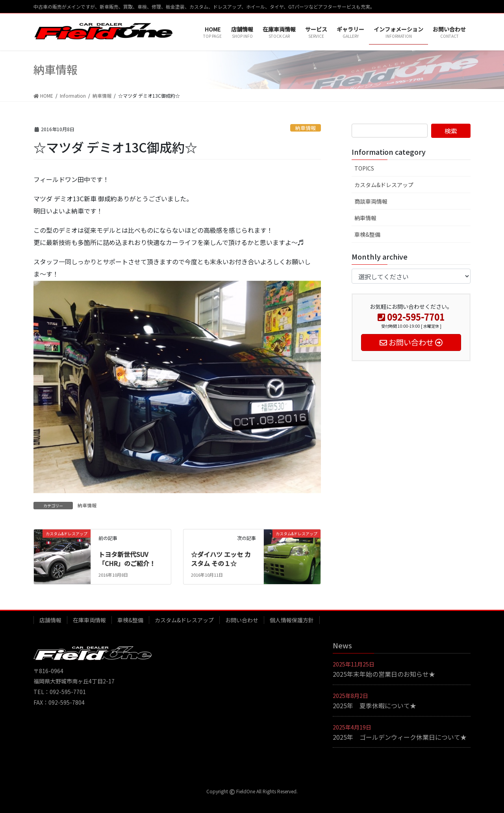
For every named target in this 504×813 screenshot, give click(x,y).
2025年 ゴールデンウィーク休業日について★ (400, 737)
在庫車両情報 (89, 620)
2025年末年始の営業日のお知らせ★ (384, 674)
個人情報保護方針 (292, 620)
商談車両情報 (371, 201)
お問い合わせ (242, 620)
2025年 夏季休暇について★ (374, 705)
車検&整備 (367, 234)
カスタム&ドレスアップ (384, 185)
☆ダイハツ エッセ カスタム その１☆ (221, 559)
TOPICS (364, 168)
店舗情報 (50, 620)
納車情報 (306, 128)
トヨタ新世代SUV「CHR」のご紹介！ (127, 559)
